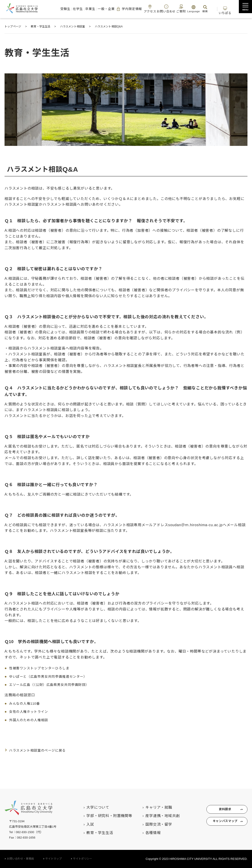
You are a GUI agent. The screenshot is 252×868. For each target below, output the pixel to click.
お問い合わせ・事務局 (20, 859)
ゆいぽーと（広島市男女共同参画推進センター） (51, 676)
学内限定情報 (125, 9)
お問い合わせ (162, 9)
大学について (91, 807)
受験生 (62, 9)
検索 (201, 9)
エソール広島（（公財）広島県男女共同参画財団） (52, 685)
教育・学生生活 (93, 833)
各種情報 (146, 833)
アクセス (146, 9)
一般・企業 (102, 9)
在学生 (74, 9)
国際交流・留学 (152, 824)
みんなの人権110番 (26, 703)
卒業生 (86, 9)
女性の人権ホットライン (30, 712)
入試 (83, 824)
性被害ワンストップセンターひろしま (42, 668)
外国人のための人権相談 (30, 720)
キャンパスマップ (222, 824)
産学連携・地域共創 (156, 816)
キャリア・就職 (152, 807)
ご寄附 (177, 9)
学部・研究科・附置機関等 (103, 816)
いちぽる (225, 9)
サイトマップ (54, 859)
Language (189, 9)
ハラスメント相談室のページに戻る (40, 750)
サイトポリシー (83, 859)
